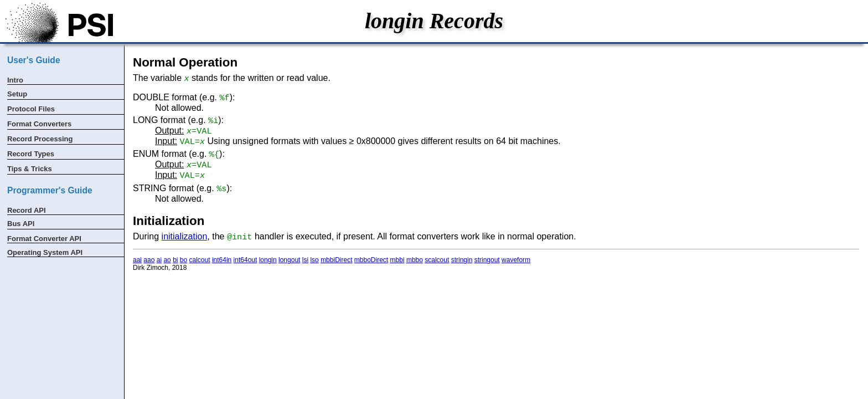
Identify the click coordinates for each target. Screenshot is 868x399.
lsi (305, 260)
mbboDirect (371, 260)
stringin (462, 260)
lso (314, 260)
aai (137, 260)
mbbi (397, 260)
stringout (487, 260)
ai (159, 260)
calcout (200, 260)
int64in (222, 260)
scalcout (437, 260)
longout (289, 260)
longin (268, 260)
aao (149, 260)
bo (184, 260)
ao (167, 260)
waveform (516, 260)
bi (175, 260)
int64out (246, 260)
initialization (185, 236)
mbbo (415, 260)
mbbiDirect (336, 260)
